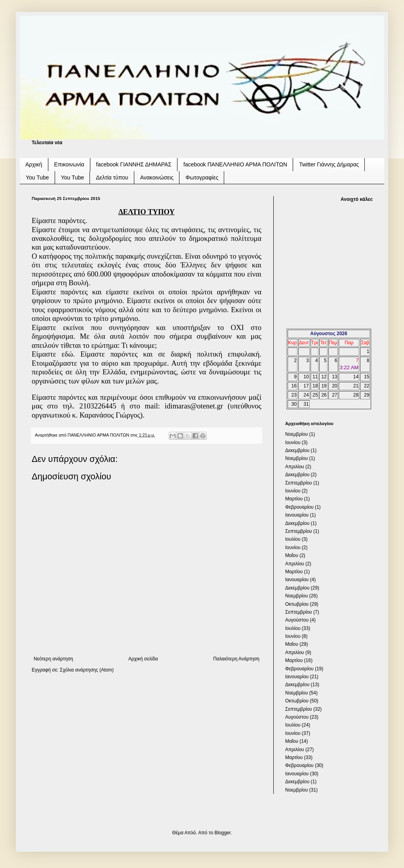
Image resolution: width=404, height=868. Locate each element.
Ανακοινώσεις (157, 177)
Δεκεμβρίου (297, 450)
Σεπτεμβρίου (299, 483)
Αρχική (34, 164)
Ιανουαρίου (297, 515)
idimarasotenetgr (194, 406)
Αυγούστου (297, 620)
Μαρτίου (294, 499)
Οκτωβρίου (297, 604)
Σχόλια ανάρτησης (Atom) (87, 670)
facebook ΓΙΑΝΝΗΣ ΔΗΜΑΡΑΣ (134, 164)
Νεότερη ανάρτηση (53, 659)
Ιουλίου (293, 539)
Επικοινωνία (69, 164)
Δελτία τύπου (112, 177)
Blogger (222, 833)
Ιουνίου (293, 443)
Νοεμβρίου (296, 434)
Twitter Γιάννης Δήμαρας (329, 164)
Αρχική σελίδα (143, 659)
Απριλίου (295, 467)
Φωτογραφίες (202, 177)
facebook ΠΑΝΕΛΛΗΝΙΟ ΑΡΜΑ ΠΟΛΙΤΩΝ (235, 164)
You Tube (37, 177)
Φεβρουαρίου (299, 507)
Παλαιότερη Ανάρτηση (236, 659)
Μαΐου (292, 555)
